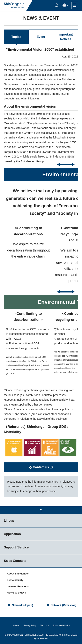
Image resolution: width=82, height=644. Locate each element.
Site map (16, 625)
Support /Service (16, 547)
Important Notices (66, 37)
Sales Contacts (15, 561)
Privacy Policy (30, 625)
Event (41, 37)
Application (12, 534)
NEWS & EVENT (16, 593)
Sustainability (15, 580)
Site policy (44, 625)
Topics (16, 37)
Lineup (9, 521)
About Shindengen (18, 574)
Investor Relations (18, 586)
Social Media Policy (61, 625)
